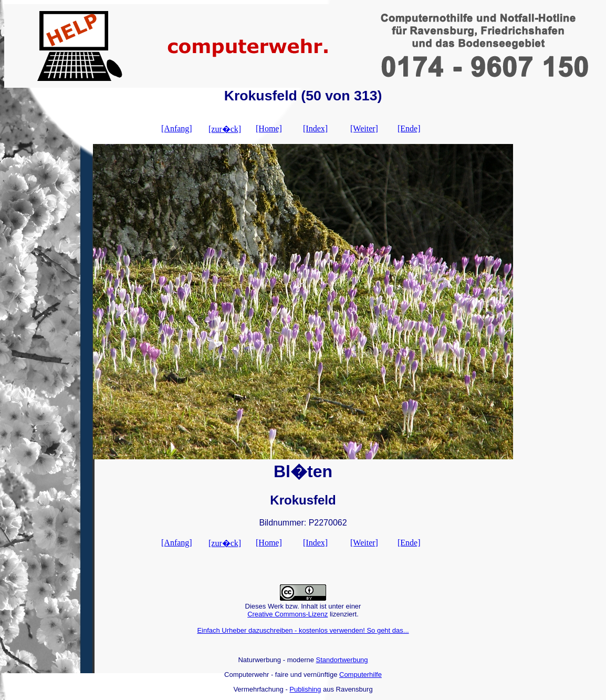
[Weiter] (364, 128)
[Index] (315, 128)
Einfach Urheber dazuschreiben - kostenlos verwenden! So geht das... (303, 630)
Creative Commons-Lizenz (288, 614)
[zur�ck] (225, 129)
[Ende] (409, 128)
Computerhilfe (361, 675)
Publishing (305, 689)
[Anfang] (177, 128)
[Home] (269, 128)
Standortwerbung (342, 660)
